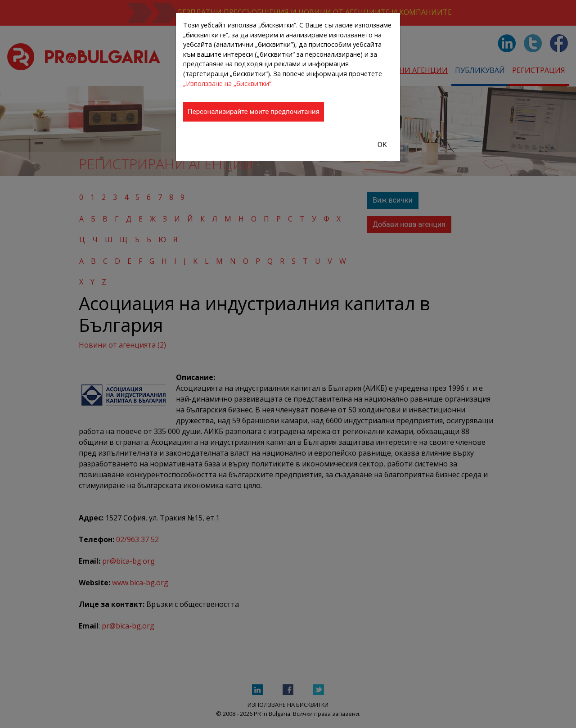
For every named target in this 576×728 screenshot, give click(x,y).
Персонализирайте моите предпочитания (254, 112)
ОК (382, 145)
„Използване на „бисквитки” (227, 84)
